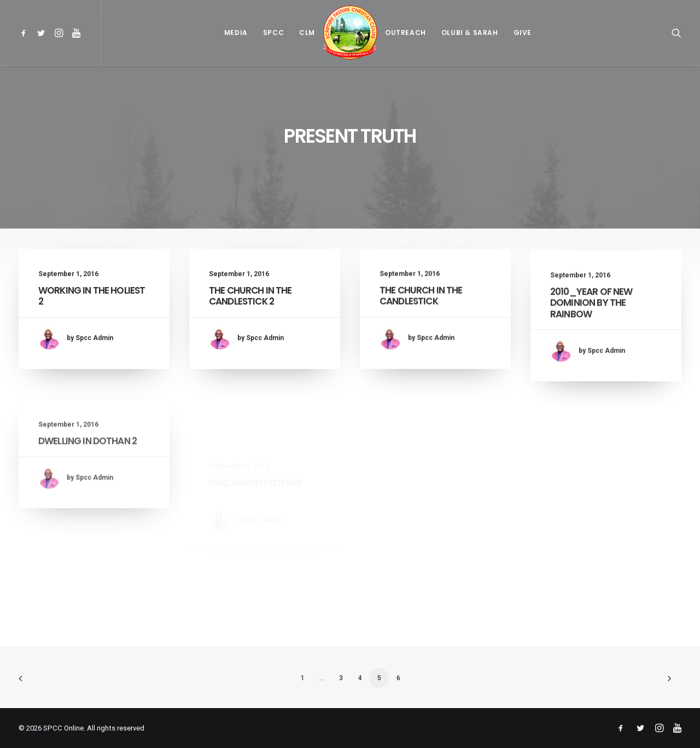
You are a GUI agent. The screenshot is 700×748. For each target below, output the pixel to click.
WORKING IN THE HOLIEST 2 (92, 296)
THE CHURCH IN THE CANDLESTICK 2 (250, 296)
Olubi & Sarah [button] (470, 33)
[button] (25, 33)
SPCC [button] (273, 33)
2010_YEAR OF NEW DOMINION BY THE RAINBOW (591, 322)
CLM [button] (307, 33)
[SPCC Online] (350, 33)
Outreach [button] (406, 33)
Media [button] (236, 33)
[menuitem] (25, 33)
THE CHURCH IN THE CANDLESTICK (421, 304)
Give (523, 33)
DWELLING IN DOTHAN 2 (87, 483)
